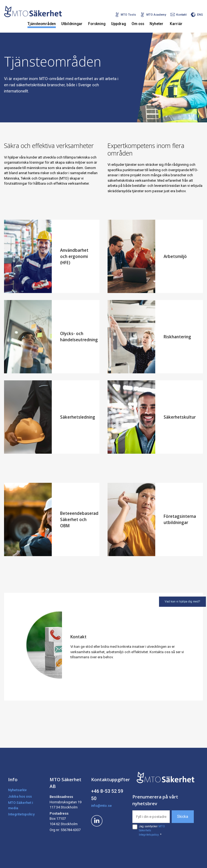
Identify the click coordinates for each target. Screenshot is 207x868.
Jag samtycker (152, 831)
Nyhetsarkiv (17, 790)
